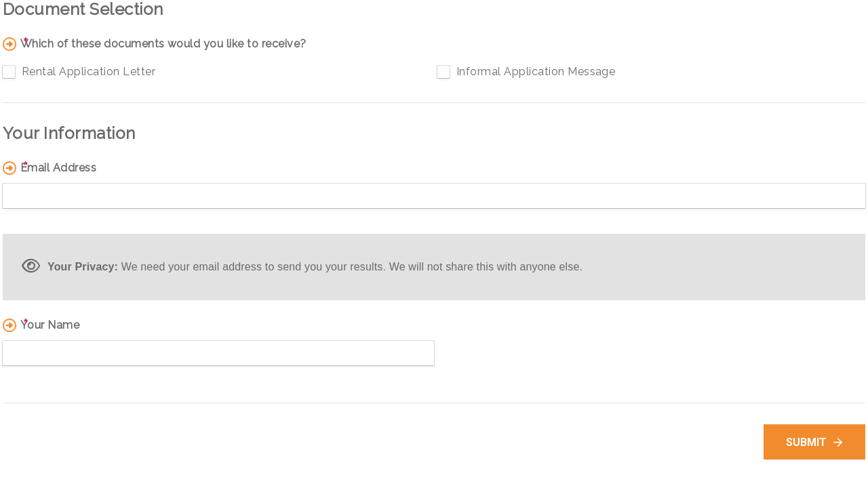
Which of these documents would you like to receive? (163, 44)
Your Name (50, 325)
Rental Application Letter (88, 72)
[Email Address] (434, 196)
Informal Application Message (536, 72)
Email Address (58, 168)
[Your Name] (218, 353)
